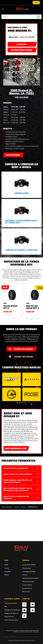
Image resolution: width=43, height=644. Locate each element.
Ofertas (7, 575)
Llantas (7, 568)
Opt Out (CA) (26, 592)
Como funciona (27, 568)
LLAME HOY (22, 44)
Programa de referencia (11, 613)
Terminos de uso (27, 588)
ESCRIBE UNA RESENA (20, 349)
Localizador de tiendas (29, 572)
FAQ (6, 607)
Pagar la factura (9, 617)
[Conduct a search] (19, 17)
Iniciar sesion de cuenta (11, 620)
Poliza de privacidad (28, 582)
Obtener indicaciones (20, 49)
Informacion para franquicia (30, 578)
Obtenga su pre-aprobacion (12, 610)
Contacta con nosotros (11, 603)
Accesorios (8, 572)
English (36, 3)
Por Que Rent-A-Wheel (29, 565)
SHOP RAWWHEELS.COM (15, 448)
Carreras (25, 575)
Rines (6, 565)
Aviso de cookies (27, 585)
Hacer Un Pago (13, 155)
